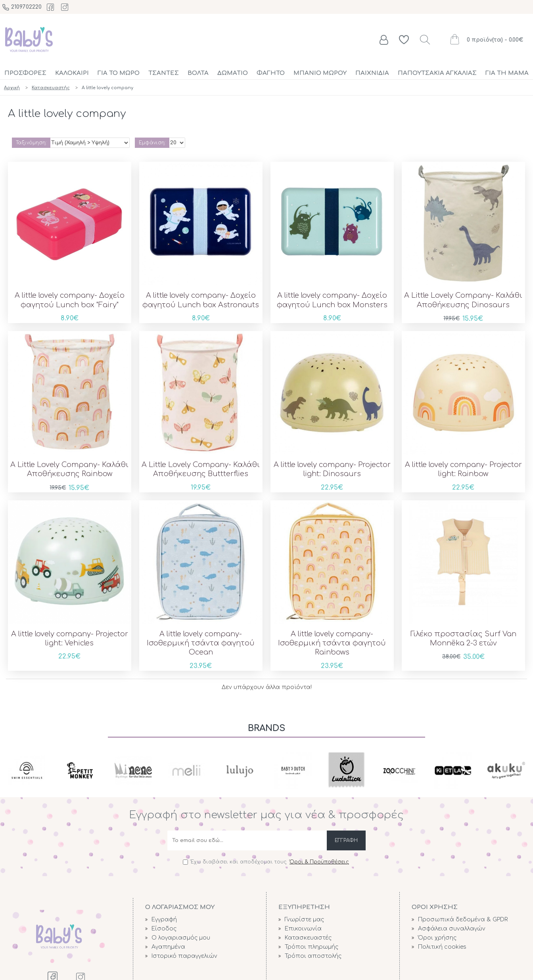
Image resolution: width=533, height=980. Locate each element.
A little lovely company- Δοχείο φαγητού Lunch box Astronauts (201, 300)
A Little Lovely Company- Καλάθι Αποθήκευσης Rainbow (69, 469)
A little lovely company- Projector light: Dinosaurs (332, 469)
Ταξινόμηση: (31, 143)
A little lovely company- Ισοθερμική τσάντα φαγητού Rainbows (332, 643)
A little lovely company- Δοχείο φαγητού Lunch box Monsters (332, 300)
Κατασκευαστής (51, 88)
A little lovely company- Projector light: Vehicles (70, 638)
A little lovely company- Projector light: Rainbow (463, 469)
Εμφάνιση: (152, 143)
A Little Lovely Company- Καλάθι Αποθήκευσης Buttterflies (201, 469)
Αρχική (12, 88)
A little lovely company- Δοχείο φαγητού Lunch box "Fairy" (70, 300)
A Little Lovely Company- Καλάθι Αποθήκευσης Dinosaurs (463, 300)
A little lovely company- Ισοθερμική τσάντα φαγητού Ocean (201, 643)
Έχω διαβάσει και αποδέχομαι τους (266, 862)
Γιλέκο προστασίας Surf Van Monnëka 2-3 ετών (463, 638)
